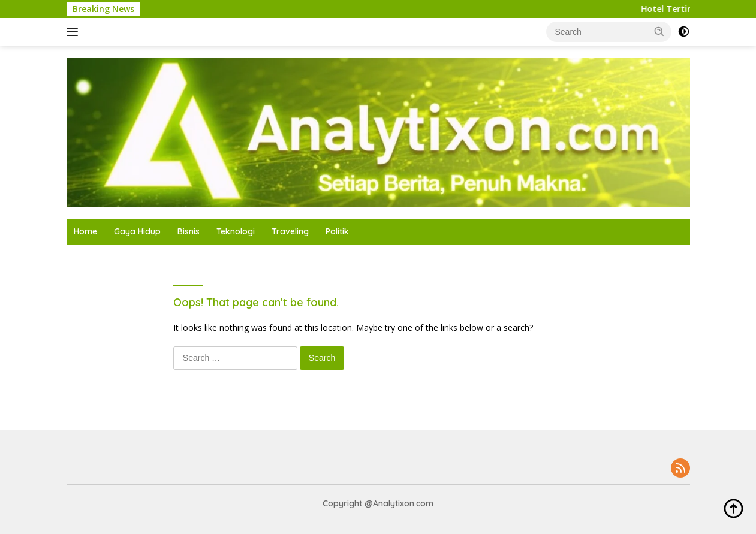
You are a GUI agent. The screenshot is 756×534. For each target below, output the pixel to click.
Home (85, 231)
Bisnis (189, 231)
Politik (337, 231)
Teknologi (236, 231)
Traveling (290, 231)
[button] (659, 31)
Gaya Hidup (137, 231)
